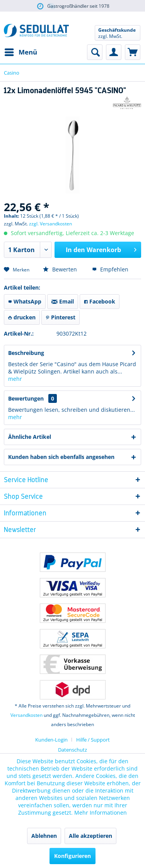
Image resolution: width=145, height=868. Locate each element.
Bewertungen (26, 398)
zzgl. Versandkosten (50, 224)
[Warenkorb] (133, 52)
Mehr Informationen (101, 813)
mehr (15, 379)
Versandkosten (26, 715)
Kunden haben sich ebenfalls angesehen (61, 457)
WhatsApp (25, 301)
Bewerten (60, 269)
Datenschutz (72, 750)
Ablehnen (44, 836)
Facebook (100, 301)
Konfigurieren (72, 856)
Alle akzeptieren (90, 836)
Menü (21, 51)
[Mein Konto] (114, 52)
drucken (22, 317)
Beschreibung (26, 353)
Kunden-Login (51, 740)
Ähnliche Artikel (30, 437)
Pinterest (61, 317)
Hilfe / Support (93, 740)
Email (63, 301)
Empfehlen (110, 269)
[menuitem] (20, 52)
